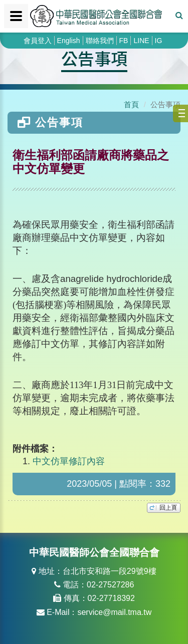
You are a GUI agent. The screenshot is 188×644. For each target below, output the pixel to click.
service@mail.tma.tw (114, 612)
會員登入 (38, 41)
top (164, 508)
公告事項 (94, 58)
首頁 (131, 104)
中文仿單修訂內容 (69, 461)
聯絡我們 (100, 41)
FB (124, 41)
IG (159, 41)
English (69, 41)
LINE (141, 41)
